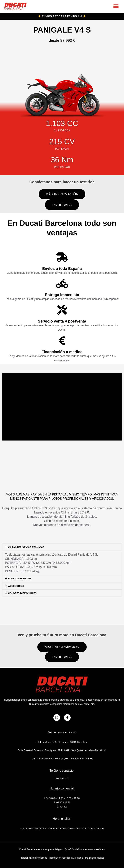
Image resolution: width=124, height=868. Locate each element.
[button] (116, 6)
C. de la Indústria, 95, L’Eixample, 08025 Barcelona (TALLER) (62, 759)
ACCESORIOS (16, 586)
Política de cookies (95, 858)
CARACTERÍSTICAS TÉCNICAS (26, 547)
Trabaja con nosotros (60, 858)
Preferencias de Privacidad (33, 858)
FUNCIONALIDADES (20, 578)
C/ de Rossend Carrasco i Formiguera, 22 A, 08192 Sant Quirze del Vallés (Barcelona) (62, 750)
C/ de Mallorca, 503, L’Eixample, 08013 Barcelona (62, 742)
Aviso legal (78, 858)
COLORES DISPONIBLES (22, 593)
